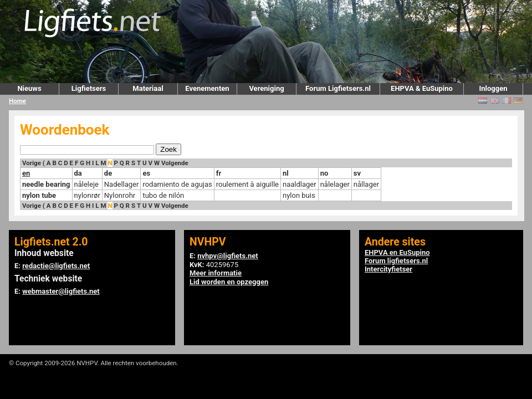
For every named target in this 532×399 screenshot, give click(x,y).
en (26, 173)
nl (286, 173)
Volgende (175, 163)
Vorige (32, 163)
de (108, 173)
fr (219, 173)
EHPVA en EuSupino (397, 252)
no (324, 173)
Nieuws (29, 88)
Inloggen (493, 88)
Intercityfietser (388, 269)
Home (17, 101)
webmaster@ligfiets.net (61, 291)
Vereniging (266, 88)
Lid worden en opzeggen (229, 282)
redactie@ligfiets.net (56, 266)
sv (357, 173)
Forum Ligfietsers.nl (338, 88)
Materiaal (148, 88)
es (146, 173)
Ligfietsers (89, 88)
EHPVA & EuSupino (422, 88)
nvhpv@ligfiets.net (227, 256)
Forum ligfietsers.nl (396, 261)
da (78, 173)
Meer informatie (216, 273)
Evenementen (207, 88)
